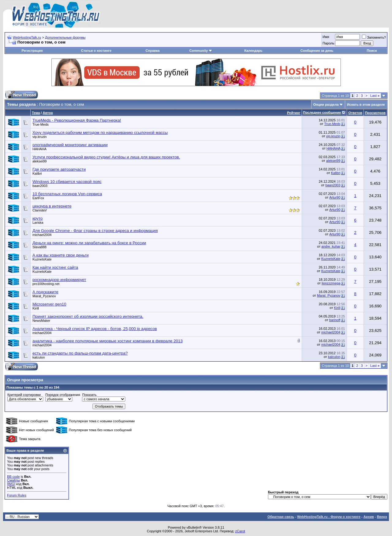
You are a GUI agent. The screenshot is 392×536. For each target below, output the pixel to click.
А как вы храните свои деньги (60, 255)
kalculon (39, 357)
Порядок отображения (63, 395)
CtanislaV (40, 210)
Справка (153, 51)
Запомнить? (374, 37)
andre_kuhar (331, 246)
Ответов (355, 113)
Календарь (253, 51)
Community (201, 51)
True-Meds (41, 124)
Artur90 (335, 197)
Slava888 (40, 247)
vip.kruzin (40, 137)
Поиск (372, 51)
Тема (36, 113)
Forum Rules (17, 495)
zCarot (240, 531)
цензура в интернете (52, 206)
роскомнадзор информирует (59, 280)
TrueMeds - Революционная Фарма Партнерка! (77, 120)
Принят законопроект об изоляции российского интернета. (88, 316)
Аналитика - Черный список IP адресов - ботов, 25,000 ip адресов (95, 329)
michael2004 (42, 235)
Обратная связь (281, 517)
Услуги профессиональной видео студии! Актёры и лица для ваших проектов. (106, 157)
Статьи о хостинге (96, 51)
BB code (13, 477)
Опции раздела (326, 105)
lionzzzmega (331, 283)
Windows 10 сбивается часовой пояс (67, 182)
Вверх (382, 517)
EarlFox (38, 198)
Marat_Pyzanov (44, 296)
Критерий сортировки (24, 395)
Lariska (38, 222)
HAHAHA (40, 149)
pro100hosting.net (46, 284)
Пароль (328, 43)
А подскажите (45, 292)
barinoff (335, 320)
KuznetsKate (42, 259)
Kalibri (37, 173)
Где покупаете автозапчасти (59, 169)
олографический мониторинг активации (70, 145)
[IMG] (11, 484)
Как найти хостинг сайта (55, 267)
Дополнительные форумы (65, 37)
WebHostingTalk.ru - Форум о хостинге (329, 517)
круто (38, 218)
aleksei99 (40, 161)
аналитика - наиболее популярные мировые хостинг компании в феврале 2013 (107, 341)
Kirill (36, 308)
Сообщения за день (317, 51)
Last (375, 96)
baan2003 (40, 186)
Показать (89, 395)
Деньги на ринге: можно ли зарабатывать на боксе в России (89, 243)
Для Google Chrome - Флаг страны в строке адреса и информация (95, 231)
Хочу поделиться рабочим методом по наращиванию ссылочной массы (100, 133)
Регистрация (32, 51)
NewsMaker (41, 321)
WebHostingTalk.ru (27, 37)
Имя (326, 37)
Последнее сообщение (322, 112)
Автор (48, 113)
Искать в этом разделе (366, 105)
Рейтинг (294, 113)
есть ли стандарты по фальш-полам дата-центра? (80, 353)
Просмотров (375, 113)
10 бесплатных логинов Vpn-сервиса (67, 194)
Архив (369, 517)
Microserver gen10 (49, 304)
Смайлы (13, 480)
